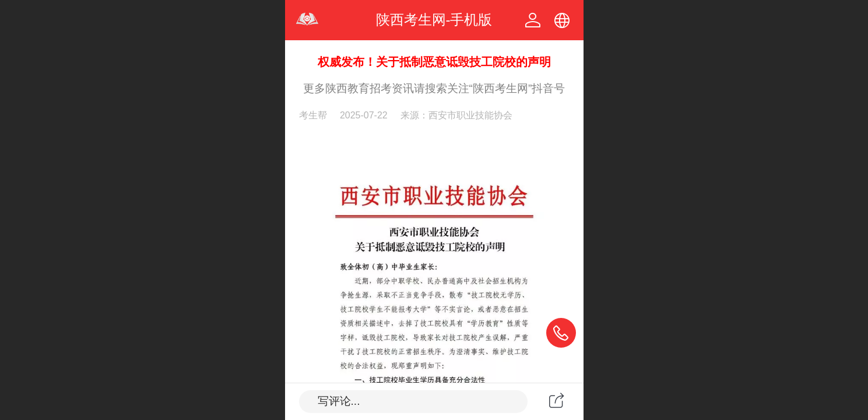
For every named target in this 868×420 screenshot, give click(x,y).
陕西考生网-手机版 (434, 20)
